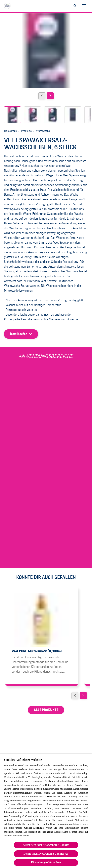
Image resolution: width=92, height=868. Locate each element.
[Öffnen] (75, 6)
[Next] (50, 96)
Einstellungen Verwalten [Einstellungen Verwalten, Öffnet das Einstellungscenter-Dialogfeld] (46, 862)
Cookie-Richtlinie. (34, 828)
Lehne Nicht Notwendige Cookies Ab (46, 854)
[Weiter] (83, 696)
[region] (46, 811)
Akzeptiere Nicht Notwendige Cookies (46, 845)
